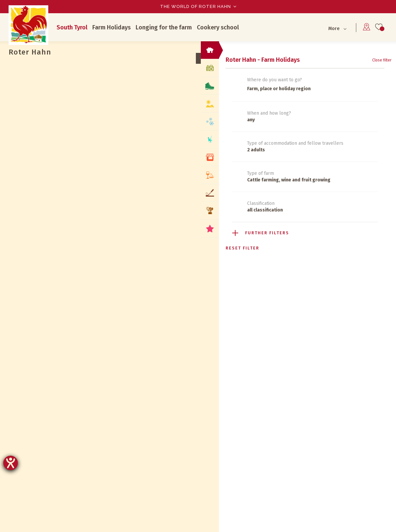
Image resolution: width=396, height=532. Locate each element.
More (334, 29)
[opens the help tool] (11, 463)
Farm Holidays (111, 27)
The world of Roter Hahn (196, 6)
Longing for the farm (164, 27)
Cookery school (218, 27)
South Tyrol (72, 27)
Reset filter (242, 248)
